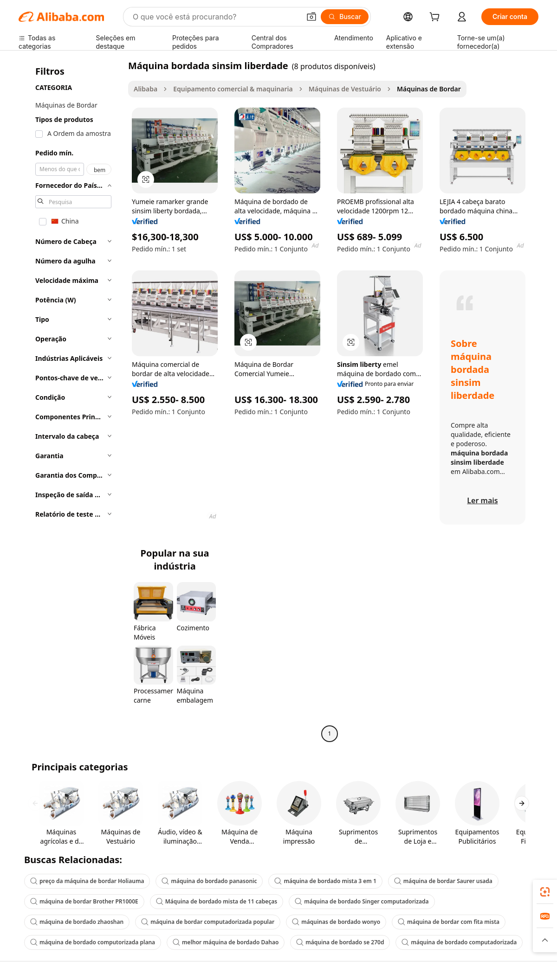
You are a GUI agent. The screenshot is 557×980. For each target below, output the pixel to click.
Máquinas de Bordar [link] (429, 89)
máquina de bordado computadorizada (459, 942)
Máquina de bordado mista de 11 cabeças (217, 901)
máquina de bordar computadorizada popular (208, 922)
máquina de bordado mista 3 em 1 (325, 881)
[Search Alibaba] (216, 17)
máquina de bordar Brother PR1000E (84, 901)
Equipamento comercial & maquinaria (233, 89)
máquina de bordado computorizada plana (93, 942)
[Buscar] (345, 17)
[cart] (436, 18)
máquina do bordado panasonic (209, 881)
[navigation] (71, 401)
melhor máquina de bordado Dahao (226, 942)
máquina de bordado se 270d (340, 942)
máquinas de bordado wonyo (336, 922)
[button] (311, 17)
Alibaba (146, 89)
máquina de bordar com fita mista (449, 922)
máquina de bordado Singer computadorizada (362, 901)
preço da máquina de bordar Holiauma (87, 881)
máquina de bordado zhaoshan (77, 922)
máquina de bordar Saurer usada (443, 881)
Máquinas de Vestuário (345, 89)
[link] (545, 892)
